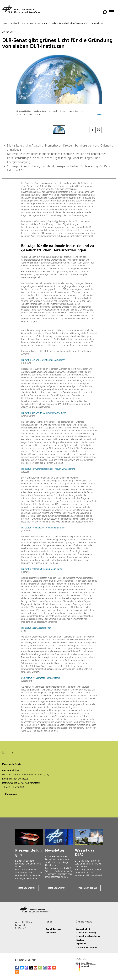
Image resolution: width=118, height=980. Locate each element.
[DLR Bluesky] (22, 969)
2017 (39, 23)
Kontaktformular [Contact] (53, 929)
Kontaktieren (11, 794)
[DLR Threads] (31, 969)
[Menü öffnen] (112, 11)
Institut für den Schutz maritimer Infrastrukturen (44, 413)
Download (99, 115)
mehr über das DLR (88, 888)
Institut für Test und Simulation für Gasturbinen (43, 360)
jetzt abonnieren (27, 888)
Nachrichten (29, 23)
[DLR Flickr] (49, 969)
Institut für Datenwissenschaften (36, 628)
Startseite (6, 23)
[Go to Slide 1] (59, 129)
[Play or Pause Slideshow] (93, 130)
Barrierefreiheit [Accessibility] (83, 929)
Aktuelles (17, 23)
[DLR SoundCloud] (54, 969)
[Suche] (105, 12)
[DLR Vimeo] (40, 969)
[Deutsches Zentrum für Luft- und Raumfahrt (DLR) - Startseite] (22, 10)
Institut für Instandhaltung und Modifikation (42, 569)
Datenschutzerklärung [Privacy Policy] (86, 933)
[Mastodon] (26, 969)
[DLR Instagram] (45, 969)
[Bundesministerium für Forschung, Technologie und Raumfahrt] (87, 973)
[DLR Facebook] (17, 969)
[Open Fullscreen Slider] (99, 130)
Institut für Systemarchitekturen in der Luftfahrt (43, 528)
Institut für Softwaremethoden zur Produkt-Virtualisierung (48, 469)
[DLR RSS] (17, 973)
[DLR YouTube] (35, 969)
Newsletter (51, 933)
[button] (59, 90)
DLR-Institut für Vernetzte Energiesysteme (40, 678)
